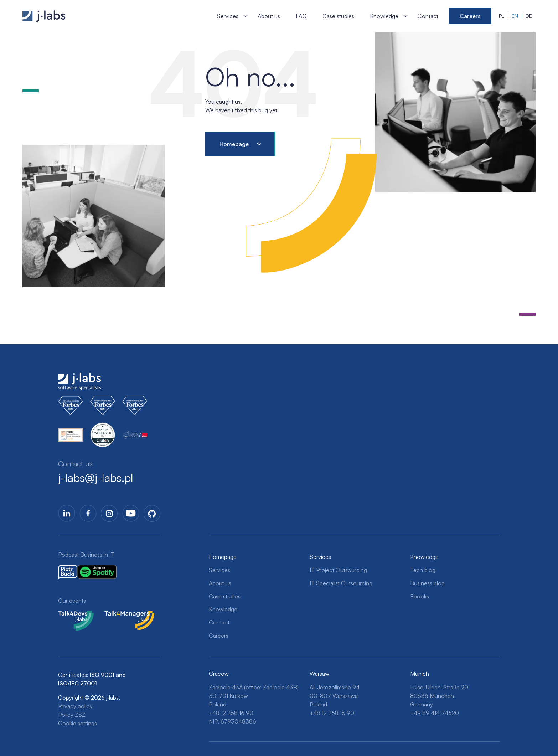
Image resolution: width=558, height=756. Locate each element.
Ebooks (420, 596)
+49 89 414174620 (435, 713)
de (529, 16)
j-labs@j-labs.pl (96, 478)
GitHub (152, 513)
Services (228, 16)
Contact (428, 16)
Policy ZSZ (72, 715)
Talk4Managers (123, 615)
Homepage (234, 144)
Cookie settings (77, 723)
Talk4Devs (71, 615)
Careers (470, 16)
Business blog (427, 583)
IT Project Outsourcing (338, 570)
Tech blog (423, 570)
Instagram (109, 513)
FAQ (301, 16)
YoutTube (131, 513)
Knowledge (384, 16)
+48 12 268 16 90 (231, 713)
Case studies (338, 16)
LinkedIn (67, 513)
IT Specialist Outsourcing (341, 583)
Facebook (88, 513)
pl (502, 16)
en (515, 16)
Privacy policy (75, 706)
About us (269, 16)
